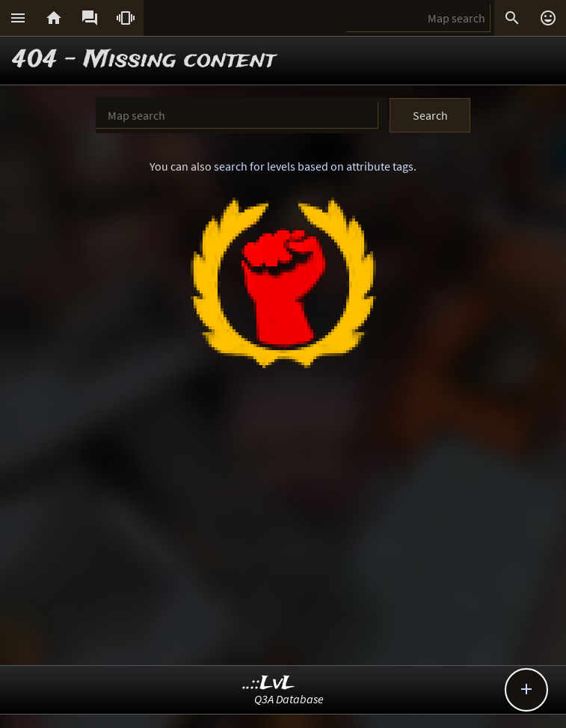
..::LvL (269, 683)
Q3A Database (289, 699)
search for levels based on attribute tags (314, 166)
